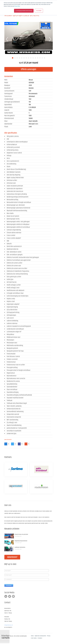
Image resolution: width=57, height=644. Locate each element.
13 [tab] (40, 58)
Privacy (49, 636)
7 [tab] (26, 58)
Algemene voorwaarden (40, 636)
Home (32, 636)
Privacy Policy (17, 6)
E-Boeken (40, 638)
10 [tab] (33, 58)
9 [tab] (31, 58)
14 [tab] (42, 58)
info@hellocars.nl (9, 625)
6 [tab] (24, 58)
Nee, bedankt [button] (39, 11)
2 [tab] (15, 58)
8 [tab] (29, 58)
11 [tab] (35, 58)
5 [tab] (22, 58)
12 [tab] (38, 58)
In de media (34, 638)
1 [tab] (13, 58)
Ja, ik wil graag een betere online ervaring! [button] (24, 11)
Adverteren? (12, 557)
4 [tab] (19, 58)
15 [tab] (44, 58)
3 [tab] (17, 58)
